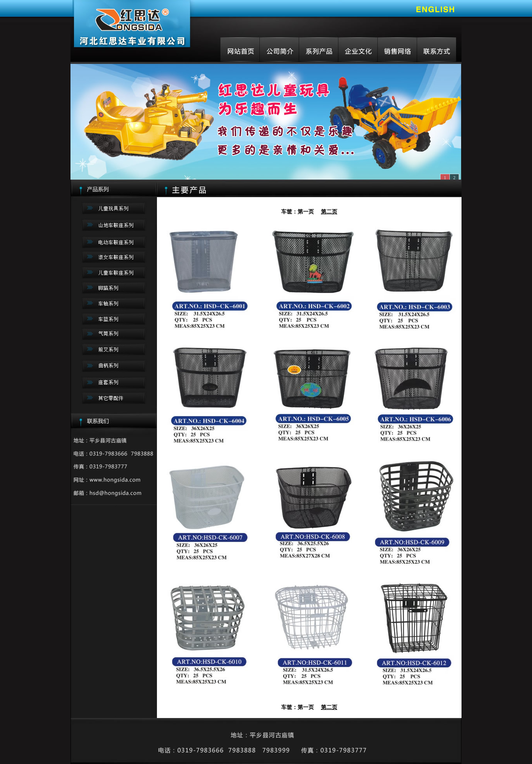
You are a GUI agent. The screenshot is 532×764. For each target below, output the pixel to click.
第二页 (329, 212)
